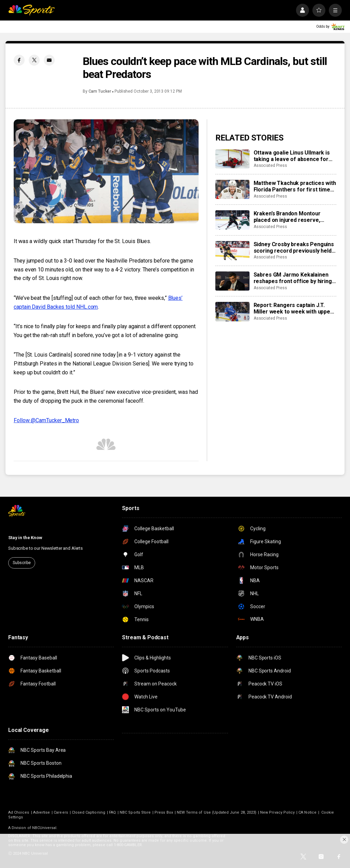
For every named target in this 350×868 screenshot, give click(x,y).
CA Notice (307, 812)
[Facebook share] (19, 60)
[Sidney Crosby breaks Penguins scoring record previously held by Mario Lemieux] (232, 251)
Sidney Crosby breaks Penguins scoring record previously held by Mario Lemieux (294, 248)
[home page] (31, 10)
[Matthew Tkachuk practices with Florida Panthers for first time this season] (232, 189)
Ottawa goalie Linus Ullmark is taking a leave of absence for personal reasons (292, 156)
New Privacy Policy (277, 812)
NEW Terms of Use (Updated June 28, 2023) (217, 812)
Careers (61, 812)
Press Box (164, 812)
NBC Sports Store (135, 812)
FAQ (112, 812)
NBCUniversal (44, 828)
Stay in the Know (25, 538)
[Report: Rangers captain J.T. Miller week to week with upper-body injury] (232, 311)
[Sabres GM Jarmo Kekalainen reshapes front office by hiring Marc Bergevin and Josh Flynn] (232, 281)
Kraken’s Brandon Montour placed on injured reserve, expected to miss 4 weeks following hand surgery (287, 217)
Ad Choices (19, 812)
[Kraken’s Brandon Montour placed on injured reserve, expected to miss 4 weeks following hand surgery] (232, 220)
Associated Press (270, 165)
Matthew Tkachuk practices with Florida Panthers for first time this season (295, 186)
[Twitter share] (34, 60)
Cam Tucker (100, 91)
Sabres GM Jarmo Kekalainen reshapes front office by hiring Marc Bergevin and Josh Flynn (293, 278)
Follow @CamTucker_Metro (46, 420)
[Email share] (49, 60)
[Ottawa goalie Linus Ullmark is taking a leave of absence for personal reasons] (232, 159)
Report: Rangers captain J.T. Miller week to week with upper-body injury (294, 308)
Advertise (42, 812)
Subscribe (22, 563)
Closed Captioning (89, 812)
